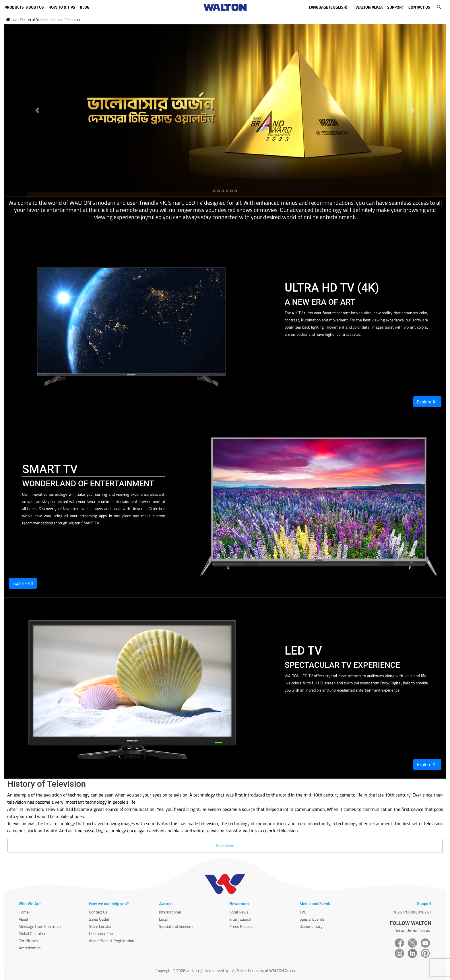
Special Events (312, 919)
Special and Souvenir (176, 926)
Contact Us (98, 912)
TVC (303, 912)
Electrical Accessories (38, 19)
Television (73, 19)
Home (24, 912)
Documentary (311, 926)
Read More (225, 846)
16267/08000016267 (412, 912)
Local (163, 919)
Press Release (241, 926)
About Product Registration (112, 941)
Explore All (427, 402)
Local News (239, 912)
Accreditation (30, 948)
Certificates (28, 941)
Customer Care (102, 933)
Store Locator (100, 926)
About (24, 919)
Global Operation (33, 933)
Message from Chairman (40, 926)
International (170, 912)
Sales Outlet (99, 919)
